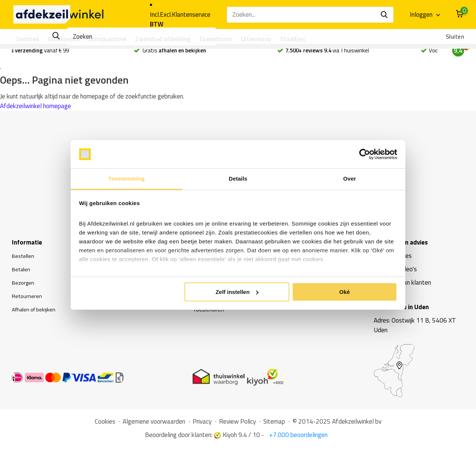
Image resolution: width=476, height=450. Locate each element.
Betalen (22, 272)
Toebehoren (216, 39)
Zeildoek (27, 39)
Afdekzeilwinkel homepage (36, 109)
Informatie (27, 245)
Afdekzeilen (64, 39)
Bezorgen (25, 285)
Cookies (105, 424)
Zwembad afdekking (163, 39)
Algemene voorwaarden (154, 424)
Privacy (202, 424)
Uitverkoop (256, 39)
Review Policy (237, 424)
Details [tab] (238, 179)
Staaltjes (293, 39)
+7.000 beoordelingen (298, 437)
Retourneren (28, 298)
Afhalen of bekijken (37, 312)
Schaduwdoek (107, 39)
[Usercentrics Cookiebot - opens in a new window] (365, 154)
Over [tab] (350, 179)
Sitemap (274, 424)
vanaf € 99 (55, 53)
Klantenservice (191, 14)
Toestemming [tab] (126, 179)
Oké (344, 292)
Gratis (196, 53)
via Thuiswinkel (349, 53)
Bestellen (25, 258)
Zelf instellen (237, 292)
